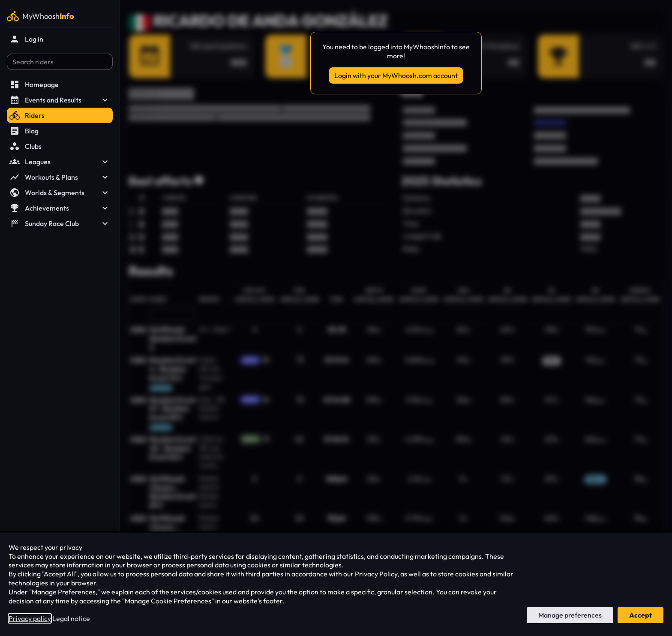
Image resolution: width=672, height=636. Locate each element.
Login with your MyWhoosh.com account (396, 75)
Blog (24, 131)
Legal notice (71, 618)
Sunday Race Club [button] (60, 223)
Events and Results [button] (60, 100)
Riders (27, 115)
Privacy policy (30, 618)
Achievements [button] (60, 208)
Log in (26, 39)
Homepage (34, 84)
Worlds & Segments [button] (60, 193)
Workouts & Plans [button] (60, 177)
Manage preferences (570, 615)
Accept (640, 615)
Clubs (25, 146)
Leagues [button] (60, 162)
